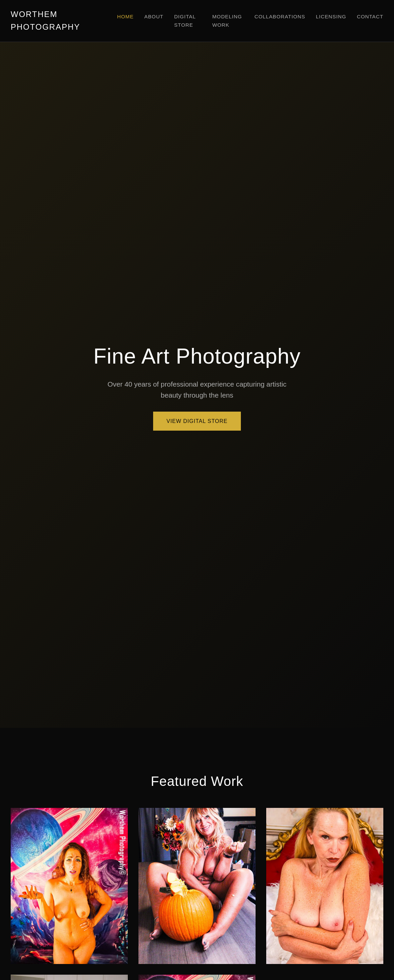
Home (125, 17)
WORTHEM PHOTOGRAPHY (45, 21)
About (154, 17)
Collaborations (280, 17)
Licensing (331, 17)
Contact (370, 17)
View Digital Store (197, 421)
